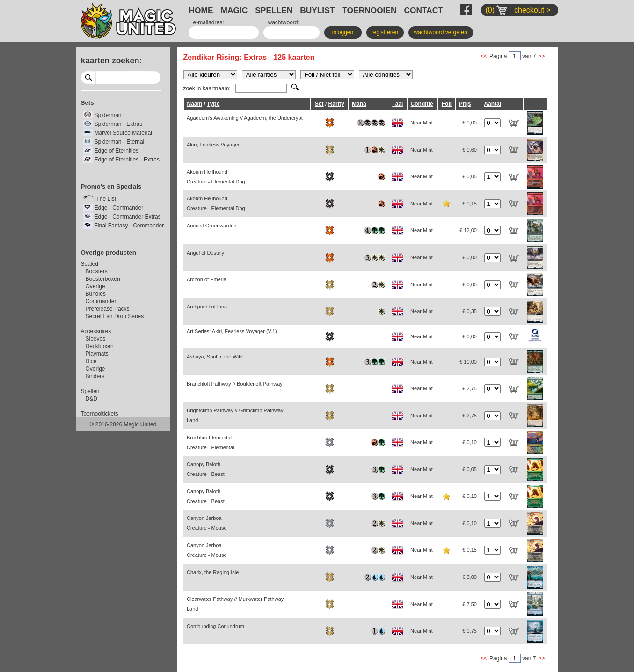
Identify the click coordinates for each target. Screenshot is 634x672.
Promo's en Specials (111, 186)
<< (484, 56)
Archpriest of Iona (207, 307)
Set (319, 104)
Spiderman (108, 115)
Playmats (97, 354)
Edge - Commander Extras (128, 217)
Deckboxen (100, 346)
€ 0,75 (470, 631)
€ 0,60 (470, 150)
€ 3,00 (470, 577)
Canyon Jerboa (207, 523)
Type (213, 104)
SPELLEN (274, 10)
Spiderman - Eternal (120, 142)
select (157, 77)
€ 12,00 (468, 230)
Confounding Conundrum (215, 626)
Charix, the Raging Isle (213, 572)
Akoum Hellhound (216, 177)
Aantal (492, 104)
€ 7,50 (470, 604)
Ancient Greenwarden (211, 226)
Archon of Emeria (207, 279)
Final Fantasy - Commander (129, 226)
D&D (91, 399)
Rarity (336, 104)
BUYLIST (317, 10)
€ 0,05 (470, 176)
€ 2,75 (470, 388)
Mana (359, 104)
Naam (195, 104)
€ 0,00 (470, 123)
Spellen (90, 391)
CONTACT (424, 10)
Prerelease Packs (108, 309)
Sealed (90, 264)
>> (541, 56)
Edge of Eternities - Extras (127, 160)
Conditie (422, 104)
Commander (101, 301)
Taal (397, 104)
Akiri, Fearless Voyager (213, 145)
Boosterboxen (103, 279)
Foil (447, 104)
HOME (201, 10)
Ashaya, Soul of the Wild (215, 357)
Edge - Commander (119, 208)
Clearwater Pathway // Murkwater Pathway (235, 604)
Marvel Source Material (123, 133)
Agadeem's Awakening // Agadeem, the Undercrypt (245, 118)
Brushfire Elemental (211, 442)
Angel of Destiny (205, 253)
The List (106, 199)
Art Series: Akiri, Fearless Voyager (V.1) (232, 331)
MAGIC (234, 10)
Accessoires (96, 331)
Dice (91, 361)
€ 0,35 (470, 311)
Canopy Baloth (206, 469)
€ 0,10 (470, 442)
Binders (95, 376)
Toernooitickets (100, 414)
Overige (95, 286)
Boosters (97, 271)
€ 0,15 (470, 204)
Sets (87, 103)
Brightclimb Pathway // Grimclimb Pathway (235, 415)
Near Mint (422, 123)
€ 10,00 (468, 362)
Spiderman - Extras (119, 124)
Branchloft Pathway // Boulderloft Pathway (235, 384)
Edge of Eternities (117, 151)
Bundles (96, 294)
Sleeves (96, 339)
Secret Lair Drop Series (115, 316)
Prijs (465, 104)
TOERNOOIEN (369, 10)
